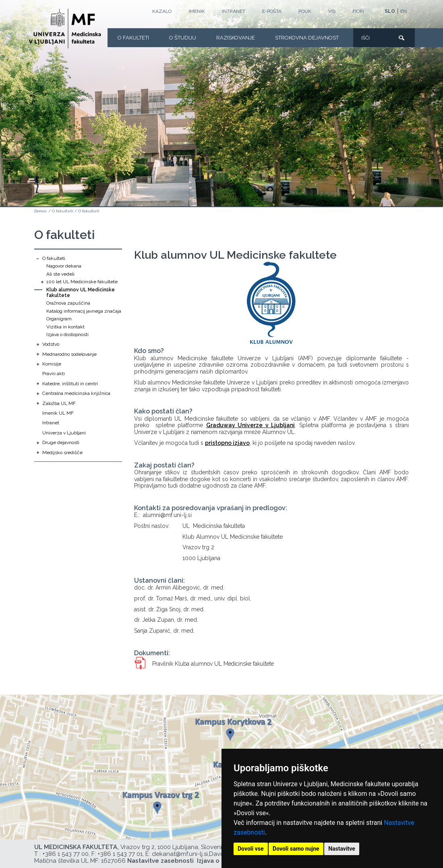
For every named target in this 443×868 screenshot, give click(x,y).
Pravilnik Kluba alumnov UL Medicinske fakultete (213, 664)
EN (404, 11)
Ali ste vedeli (60, 274)
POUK (305, 11)
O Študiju (183, 38)
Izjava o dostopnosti (67, 334)
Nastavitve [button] (342, 849)
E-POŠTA (272, 11)
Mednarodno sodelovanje (69, 354)
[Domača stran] (65, 29)
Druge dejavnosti (61, 442)
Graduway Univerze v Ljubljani (251, 425)
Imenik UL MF (58, 413)
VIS (332, 11)
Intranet (234, 11)
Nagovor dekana (64, 266)
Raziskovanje (236, 38)
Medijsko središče (62, 453)
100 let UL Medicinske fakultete (82, 282)
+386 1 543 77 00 (65, 854)
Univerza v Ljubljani (64, 433)
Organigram (59, 319)
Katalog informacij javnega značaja (84, 311)
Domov (40, 211)
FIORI (358, 11)
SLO (390, 11)
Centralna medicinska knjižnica (76, 393)
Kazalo (162, 11)
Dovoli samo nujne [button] (296, 849)
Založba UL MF (59, 403)
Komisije (52, 364)
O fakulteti (133, 38)
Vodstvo (51, 344)
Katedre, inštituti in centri (70, 384)
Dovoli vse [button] (251, 849)
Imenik (197, 11)
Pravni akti (54, 374)
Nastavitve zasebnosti (160, 861)
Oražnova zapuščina (68, 303)
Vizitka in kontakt (65, 327)
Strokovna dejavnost (307, 38)
